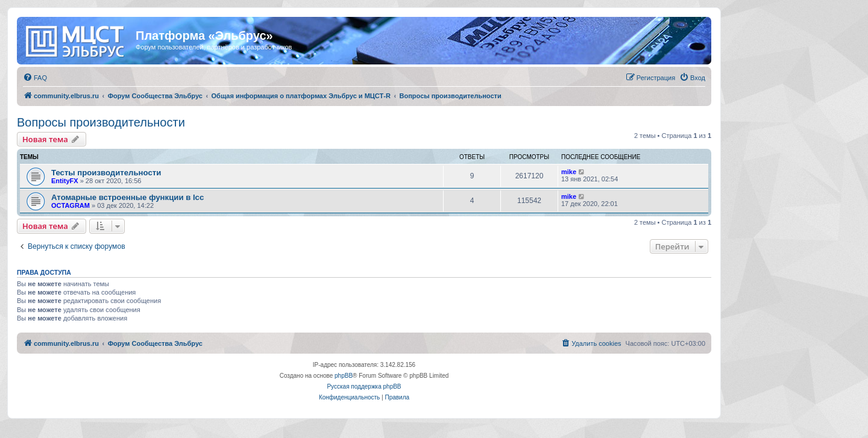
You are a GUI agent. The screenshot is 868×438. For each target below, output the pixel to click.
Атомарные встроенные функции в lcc (127, 197)
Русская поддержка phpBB (364, 386)
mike (569, 172)
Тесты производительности (106, 173)
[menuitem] (35, 78)
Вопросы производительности (101, 122)
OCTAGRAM (71, 205)
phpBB (344, 376)
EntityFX (65, 181)
